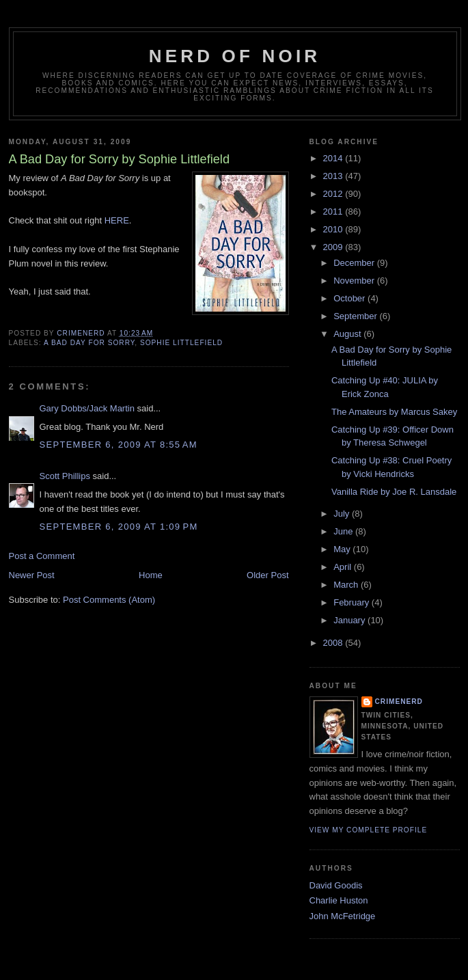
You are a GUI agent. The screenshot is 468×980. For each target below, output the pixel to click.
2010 (334, 229)
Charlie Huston (339, 900)
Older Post (267, 575)
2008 (334, 643)
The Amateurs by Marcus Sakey (394, 412)
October (350, 298)
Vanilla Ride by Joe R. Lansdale (394, 492)
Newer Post (32, 575)
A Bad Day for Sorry (89, 343)
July (343, 514)
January (350, 620)
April (344, 567)
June (344, 531)
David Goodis (336, 885)
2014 (334, 158)
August (348, 334)
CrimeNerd (399, 702)
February (353, 602)
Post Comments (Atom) (109, 600)
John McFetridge (343, 916)
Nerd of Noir (235, 56)
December (355, 263)
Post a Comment (42, 556)
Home (151, 575)
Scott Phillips (65, 476)
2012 (334, 194)
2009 (334, 247)
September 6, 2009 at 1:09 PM (119, 527)
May (343, 549)
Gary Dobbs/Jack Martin (87, 408)
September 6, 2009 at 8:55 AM (119, 445)
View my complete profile (369, 830)
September (356, 316)
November (355, 281)
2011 (334, 212)
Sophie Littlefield (181, 343)
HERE (117, 220)
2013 (334, 176)
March (347, 585)
